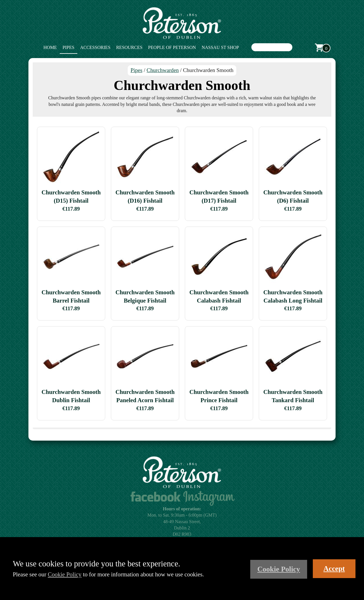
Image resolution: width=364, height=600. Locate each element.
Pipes (69, 47)
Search (298, 48)
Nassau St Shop (220, 47)
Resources (129, 47)
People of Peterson (172, 47)
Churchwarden (163, 70)
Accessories (95, 47)
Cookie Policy (65, 574)
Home (50, 47)
